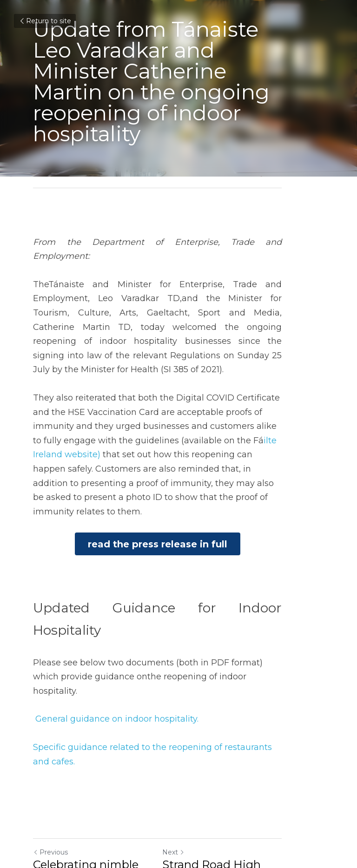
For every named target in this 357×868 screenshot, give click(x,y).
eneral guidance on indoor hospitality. (120, 623)
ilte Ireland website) (204, 394)
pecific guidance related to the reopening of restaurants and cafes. (177, 651)
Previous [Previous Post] (50, 742)
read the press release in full (178, 484)
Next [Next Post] (194, 742)
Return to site (45, 21)
